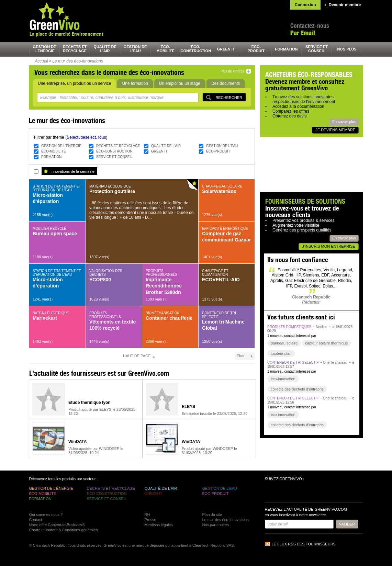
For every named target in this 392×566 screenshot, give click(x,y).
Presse (150, 520)
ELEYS (188, 407)
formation (287, 49)
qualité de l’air (105, 49)
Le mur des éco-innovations (77, 61)
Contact (36, 520)
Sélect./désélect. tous (86, 137)
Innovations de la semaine (72, 171)
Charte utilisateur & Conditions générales (64, 530)
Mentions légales (159, 525)
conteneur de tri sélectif (293, 363)
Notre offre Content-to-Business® (57, 525)
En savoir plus (344, 122)
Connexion (305, 5)
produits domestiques (289, 327)
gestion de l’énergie (45, 49)
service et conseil (317, 49)
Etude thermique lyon (89, 403)
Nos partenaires (216, 525)
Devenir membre (345, 5)
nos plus (347, 49)
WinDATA (77, 442)
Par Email (303, 33)
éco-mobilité (165, 49)
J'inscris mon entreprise (328, 246)
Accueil (41, 61)
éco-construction (196, 49)
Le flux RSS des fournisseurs (304, 544)
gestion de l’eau (135, 49)
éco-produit (256, 49)
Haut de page (137, 356)
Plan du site (212, 514)
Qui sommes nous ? (46, 514)
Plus (240, 356)
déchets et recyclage (75, 49)
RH (147, 514)
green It (226, 49)
